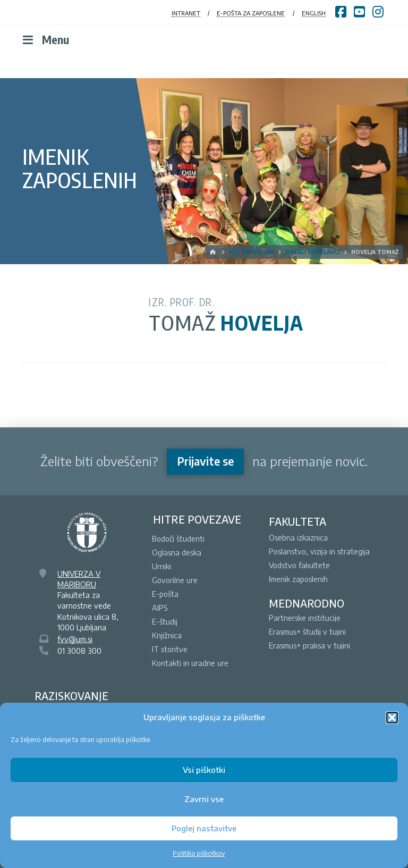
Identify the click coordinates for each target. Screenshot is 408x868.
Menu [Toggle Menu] (45, 40)
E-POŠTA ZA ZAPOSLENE (251, 13)
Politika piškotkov (199, 853)
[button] (392, 718)
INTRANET (186, 13)
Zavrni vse (204, 799)
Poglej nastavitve (204, 828)
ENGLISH (314, 13)
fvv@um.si (75, 639)
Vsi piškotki (204, 770)
